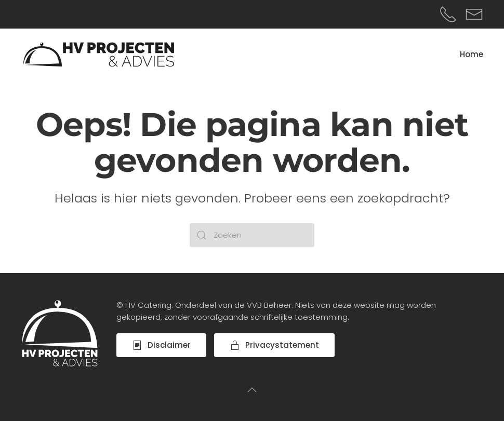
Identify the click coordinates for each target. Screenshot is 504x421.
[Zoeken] (252, 235)
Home (472, 54)
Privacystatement (274, 345)
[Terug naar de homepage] (99, 55)
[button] (252, 390)
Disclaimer (161, 345)
